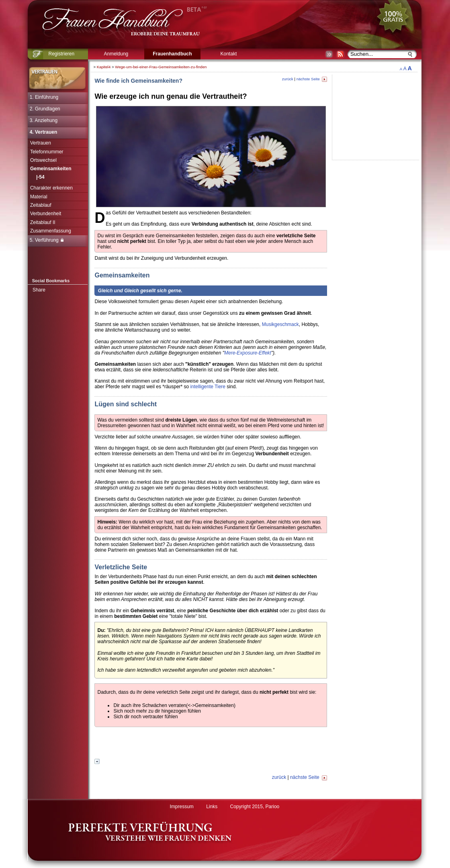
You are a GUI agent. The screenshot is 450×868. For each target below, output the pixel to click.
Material (39, 197)
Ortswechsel (43, 160)
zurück (288, 79)
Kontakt (229, 54)
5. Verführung (47, 240)
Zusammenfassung (51, 231)
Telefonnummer (47, 152)
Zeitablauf (41, 205)
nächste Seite (312, 79)
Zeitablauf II (43, 222)
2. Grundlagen (45, 109)
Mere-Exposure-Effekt (248, 353)
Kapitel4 (104, 67)
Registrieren (62, 54)
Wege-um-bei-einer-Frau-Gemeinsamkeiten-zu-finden (161, 67)
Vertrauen (41, 143)
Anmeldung (116, 54)
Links (212, 807)
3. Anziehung (44, 120)
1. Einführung (44, 97)
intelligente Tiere (208, 387)
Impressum (181, 807)
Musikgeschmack (280, 324)
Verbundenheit (46, 214)
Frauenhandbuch (172, 54)
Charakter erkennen (51, 188)
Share (39, 290)
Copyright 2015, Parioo (255, 807)
